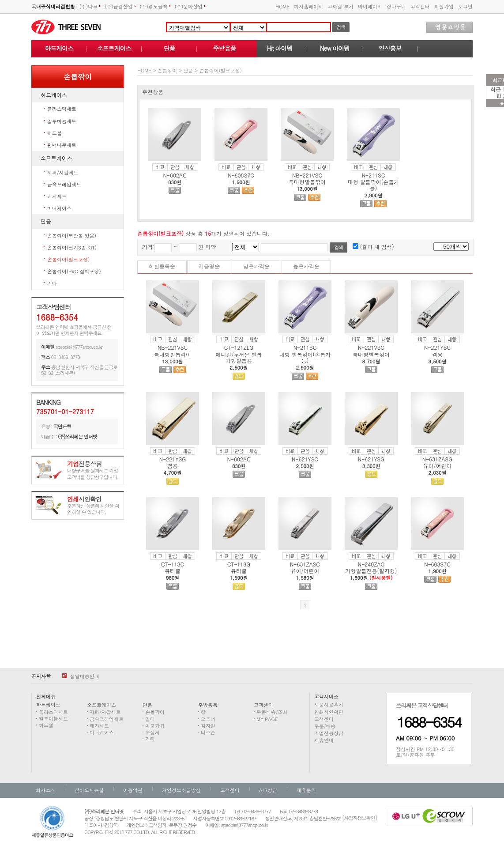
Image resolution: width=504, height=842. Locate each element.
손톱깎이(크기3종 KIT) (72, 247)
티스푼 (208, 732)
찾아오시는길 (89, 790)
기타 (52, 283)
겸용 (437, 354)
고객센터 (420, 6)
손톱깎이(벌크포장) (68, 259)
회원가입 (444, 6)
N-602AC (175, 175)
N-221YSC (437, 347)
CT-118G (239, 564)
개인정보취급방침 (181, 790)
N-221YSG (173, 459)
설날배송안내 (81, 676)
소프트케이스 (114, 48)
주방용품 (225, 48)
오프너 (208, 719)
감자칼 (208, 726)
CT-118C (173, 564)
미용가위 (155, 726)
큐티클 (173, 571)
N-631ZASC (305, 564)
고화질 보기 (340, 6)
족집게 (152, 732)
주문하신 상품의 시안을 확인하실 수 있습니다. (93, 506)
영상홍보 (390, 48)
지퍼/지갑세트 (63, 172)
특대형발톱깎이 (307, 182)
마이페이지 (370, 6)
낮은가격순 (256, 266)
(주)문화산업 (190, 6)
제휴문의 (306, 790)
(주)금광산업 (120, 6)
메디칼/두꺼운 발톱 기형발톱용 (239, 357)
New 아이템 (335, 48)
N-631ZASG (437, 459)
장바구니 (396, 6)
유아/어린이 (437, 466)
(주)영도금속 (155, 6)
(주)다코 (90, 6)
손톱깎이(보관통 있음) (72, 236)
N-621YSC (305, 459)
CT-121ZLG (239, 347)
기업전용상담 (329, 733)
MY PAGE (267, 719)
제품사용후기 (329, 704)
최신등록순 (162, 266)
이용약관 (133, 790)
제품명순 (209, 266)
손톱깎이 (167, 70)
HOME (282, 6)
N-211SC (374, 175)
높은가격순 (306, 266)
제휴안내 (324, 740)
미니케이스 (59, 208)
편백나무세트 (62, 145)
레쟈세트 (57, 196)
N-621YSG (371, 459)
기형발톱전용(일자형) (371, 571)
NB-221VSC (307, 175)
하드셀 (55, 133)
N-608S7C (241, 175)
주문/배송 (325, 726)
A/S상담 (268, 790)
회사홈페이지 (308, 6)
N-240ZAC (371, 564)
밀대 (150, 719)
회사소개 (45, 790)
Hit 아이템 (280, 48)
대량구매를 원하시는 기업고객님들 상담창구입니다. (93, 470)
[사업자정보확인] (359, 818)
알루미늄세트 (62, 121)
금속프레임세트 (64, 184)
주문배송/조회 (272, 712)
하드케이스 (59, 48)
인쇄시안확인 (329, 712)
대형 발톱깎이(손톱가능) (374, 185)
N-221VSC (371, 347)
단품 (169, 48)
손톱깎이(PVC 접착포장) (74, 271)
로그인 (465, 6)
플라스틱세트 (62, 109)
